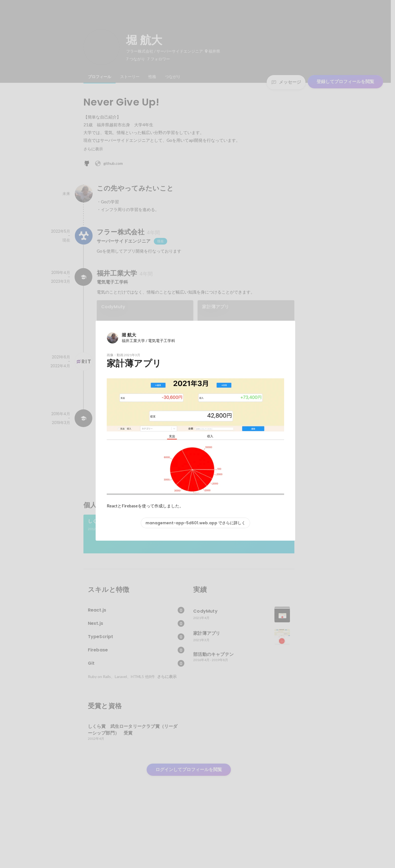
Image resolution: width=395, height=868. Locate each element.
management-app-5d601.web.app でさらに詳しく (195, 523)
